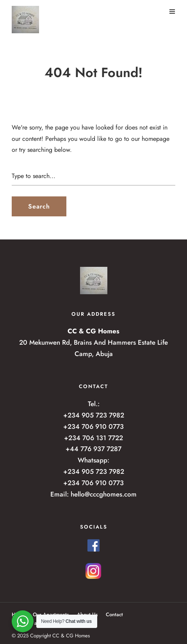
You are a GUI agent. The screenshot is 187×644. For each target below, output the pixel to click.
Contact (114, 614)
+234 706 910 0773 (93, 426)
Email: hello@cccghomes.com (93, 494)
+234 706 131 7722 (93, 438)
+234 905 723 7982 (94, 415)
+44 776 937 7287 (93, 449)
